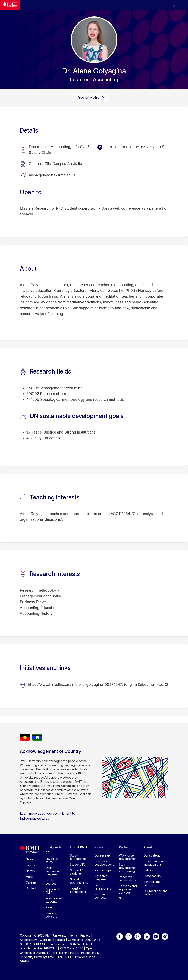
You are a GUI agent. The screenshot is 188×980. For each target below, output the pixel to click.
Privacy (85, 935)
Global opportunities (79, 881)
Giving (123, 898)
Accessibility (28, 940)
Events (30, 865)
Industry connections (78, 890)
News (30, 859)
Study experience (78, 857)
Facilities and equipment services (128, 889)
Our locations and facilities (156, 892)
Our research (103, 855)
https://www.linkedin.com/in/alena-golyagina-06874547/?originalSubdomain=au (96, 684)
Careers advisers (51, 915)
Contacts (32, 888)
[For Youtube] (156, 936)
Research (101, 847)
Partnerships (103, 870)
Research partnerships (127, 878)
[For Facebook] (120, 936)
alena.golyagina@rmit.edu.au (53, 175)
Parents (51, 907)
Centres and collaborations (104, 863)
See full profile (89, 97)
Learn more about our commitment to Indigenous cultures (56, 816)
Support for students (78, 872)
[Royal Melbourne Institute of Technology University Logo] (10, 5)
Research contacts (101, 896)
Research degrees (101, 878)
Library (30, 871)
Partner (124, 847)
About (148, 847)
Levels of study (52, 860)
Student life (78, 864)
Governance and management (155, 863)
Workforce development (128, 857)
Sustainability (152, 876)
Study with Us (53, 849)
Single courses (51, 882)
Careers (31, 882)
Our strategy (152, 855)
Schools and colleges (152, 883)
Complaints (75, 940)
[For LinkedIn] (147, 936)
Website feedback (52, 940)
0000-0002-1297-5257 (139, 147)
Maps (29, 877)
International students (54, 900)
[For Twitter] (129, 936)
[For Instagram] (138, 936)
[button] (173, 5)
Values (148, 870)
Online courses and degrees (54, 871)
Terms (73, 935)
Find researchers (103, 887)
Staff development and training (128, 868)
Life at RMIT (79, 847)
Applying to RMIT (53, 891)
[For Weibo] (165, 936)
